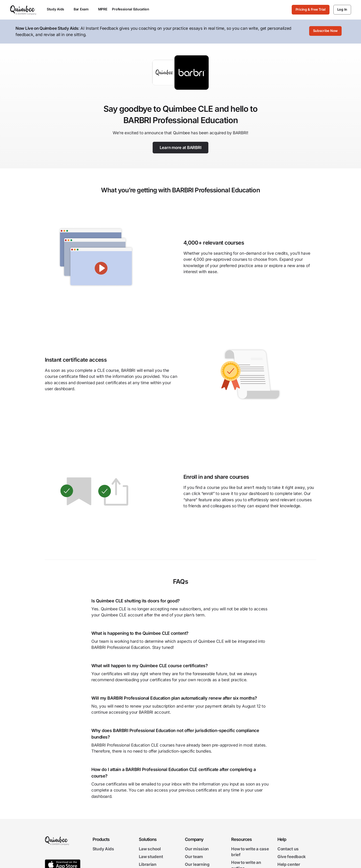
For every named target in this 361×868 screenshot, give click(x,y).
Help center (289, 865)
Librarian (148, 865)
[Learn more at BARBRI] (180, 148)
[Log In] (342, 10)
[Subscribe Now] (325, 32)
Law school (150, 850)
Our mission (197, 850)
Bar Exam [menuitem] (83, 9)
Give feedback (292, 857)
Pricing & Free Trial (311, 9)
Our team (194, 857)
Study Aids (103, 850)
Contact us (288, 850)
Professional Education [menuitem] (133, 9)
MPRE (103, 9)
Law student (151, 857)
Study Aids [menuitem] (58, 9)
